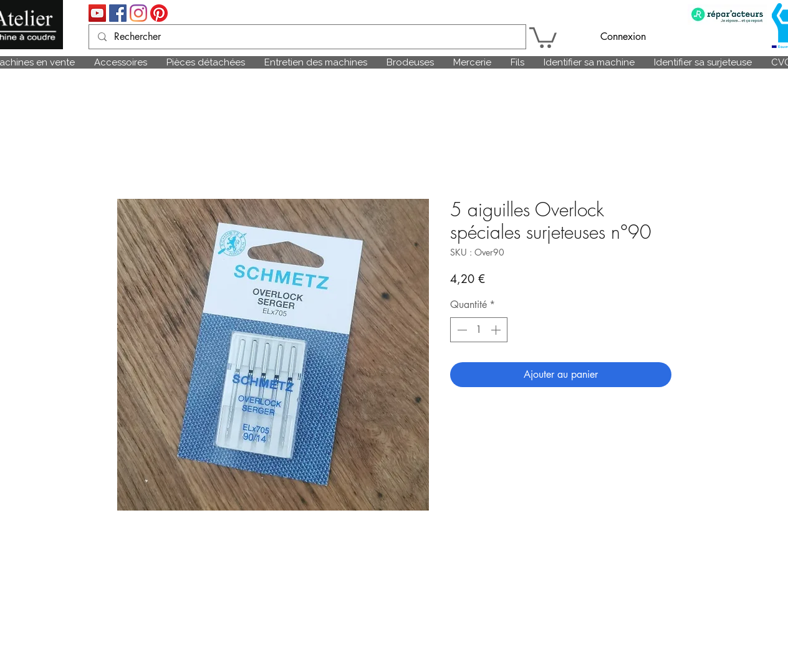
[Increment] (497, 330)
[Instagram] (138, 13)
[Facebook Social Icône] (118, 13)
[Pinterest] (159, 13)
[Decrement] (461, 330)
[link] (543, 36)
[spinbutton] (479, 330)
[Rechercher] (307, 37)
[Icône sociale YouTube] (97, 13)
